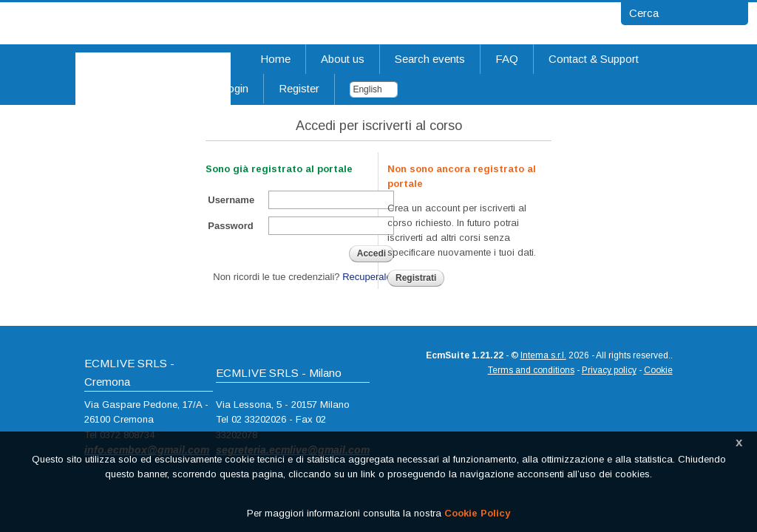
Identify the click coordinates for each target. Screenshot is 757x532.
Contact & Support (594, 59)
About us (343, 59)
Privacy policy (609, 370)
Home (275, 59)
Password (230, 226)
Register (299, 88)
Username (231, 200)
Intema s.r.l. (543, 355)
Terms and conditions (531, 370)
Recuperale (367, 277)
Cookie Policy (477, 513)
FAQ (507, 59)
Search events (430, 59)
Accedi (371, 253)
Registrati (416, 278)
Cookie (658, 370)
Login (235, 88)
